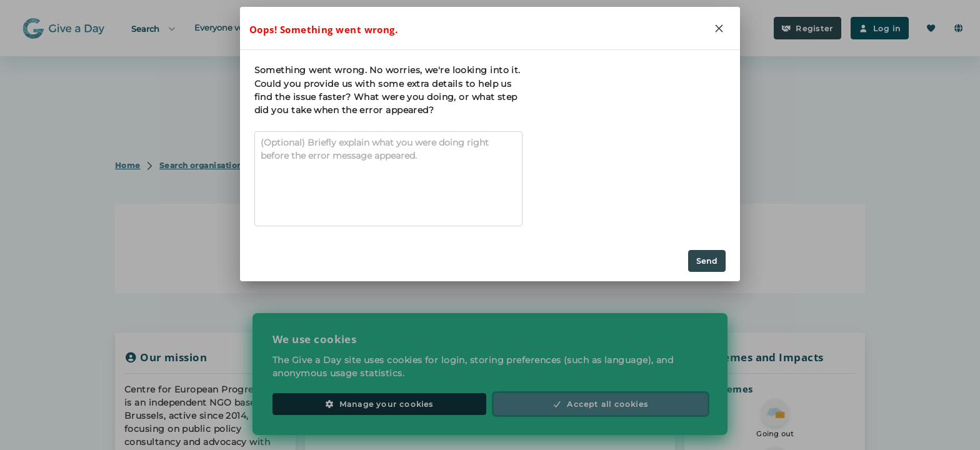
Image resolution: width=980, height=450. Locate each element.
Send (707, 261)
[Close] (719, 28)
